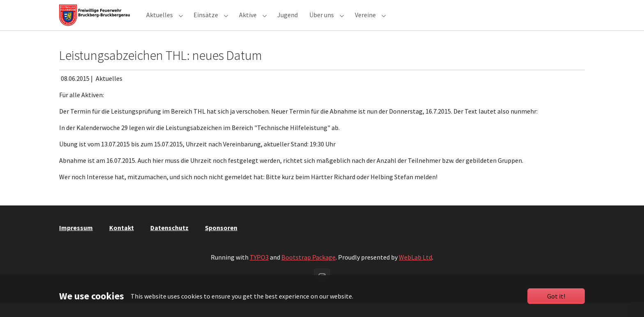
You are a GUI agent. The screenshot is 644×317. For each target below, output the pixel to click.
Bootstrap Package (308, 272)
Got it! (556, 296)
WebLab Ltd (415, 272)
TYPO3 (259, 272)
